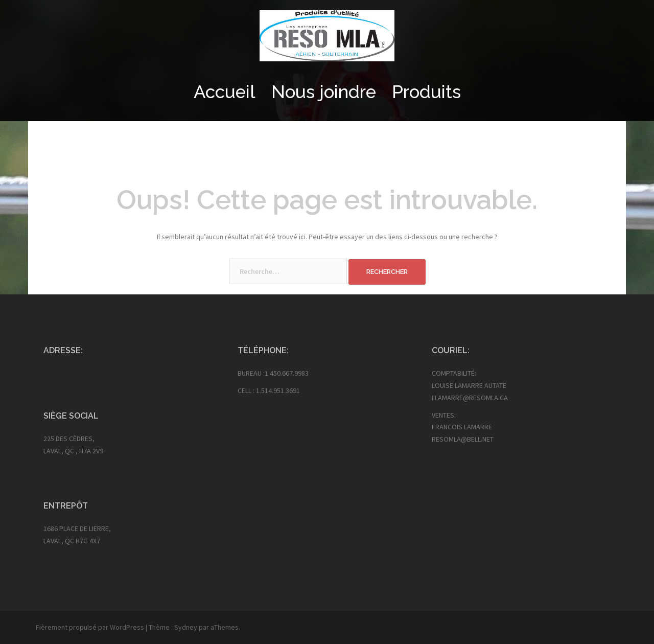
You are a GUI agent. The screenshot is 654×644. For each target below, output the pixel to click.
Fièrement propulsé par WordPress (90, 627)
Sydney (186, 627)
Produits (426, 92)
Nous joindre (324, 92)
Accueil (225, 92)
